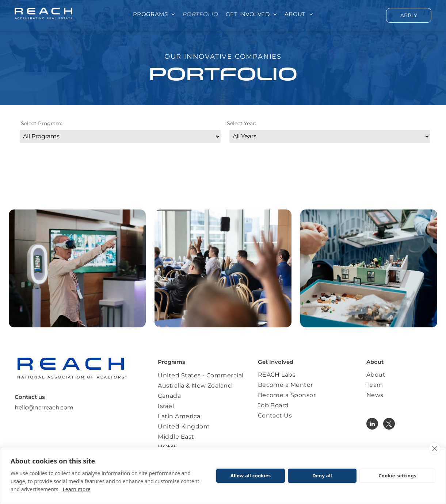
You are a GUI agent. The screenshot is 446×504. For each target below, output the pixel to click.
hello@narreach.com (44, 407)
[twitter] (389, 425)
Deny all (322, 476)
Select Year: (241, 123)
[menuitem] (154, 14)
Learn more (76, 489)
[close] (434, 449)
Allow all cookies (251, 476)
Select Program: (41, 123)
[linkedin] (372, 425)
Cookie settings (397, 476)
